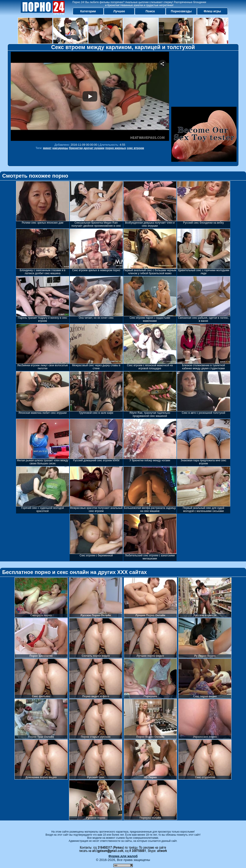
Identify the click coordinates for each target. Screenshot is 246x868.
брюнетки (76, 148)
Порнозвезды (181, 11)
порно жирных (116, 148)
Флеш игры (212, 11)
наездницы (60, 148)
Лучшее (119, 11)
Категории (88, 11)
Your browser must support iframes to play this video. (90, 96)
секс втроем (135, 148)
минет (47, 148)
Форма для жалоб (123, 856)
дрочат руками (94, 148)
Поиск (150, 11)
